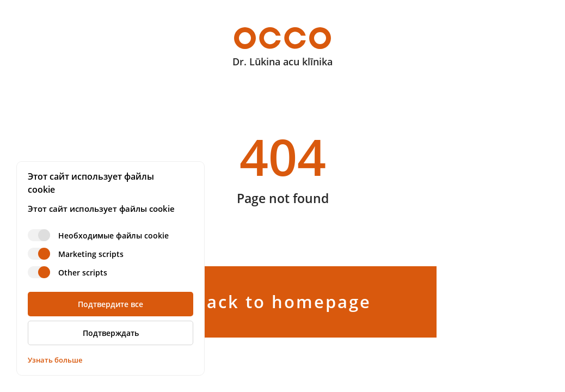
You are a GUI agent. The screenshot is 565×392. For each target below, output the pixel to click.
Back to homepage (283, 302)
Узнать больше (55, 360)
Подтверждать (111, 333)
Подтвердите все (110, 304)
